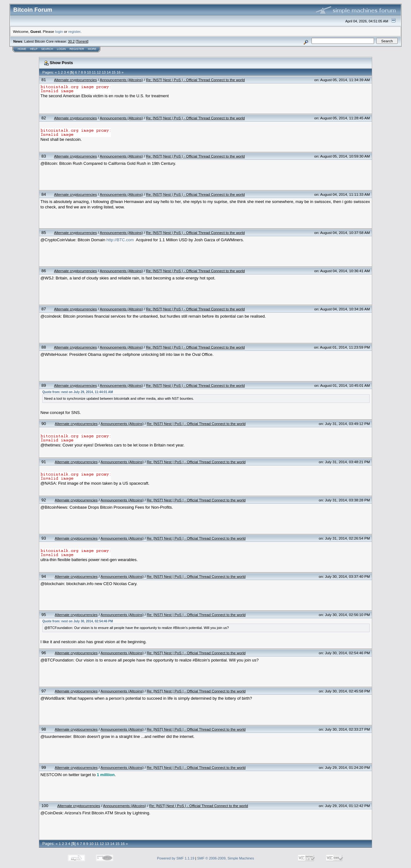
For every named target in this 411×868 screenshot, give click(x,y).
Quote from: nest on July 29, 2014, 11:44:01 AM (78, 392)
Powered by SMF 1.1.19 (176, 858)
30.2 (71, 41)
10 (89, 72)
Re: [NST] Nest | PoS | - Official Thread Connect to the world (195, 80)
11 (94, 72)
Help (34, 49)
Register (77, 49)
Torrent (82, 41)
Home (22, 49)
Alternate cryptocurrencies (76, 80)
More (92, 49)
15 (113, 72)
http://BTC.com (120, 240)
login (59, 31)
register (74, 31)
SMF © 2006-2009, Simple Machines (226, 858)
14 (109, 72)
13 (104, 72)
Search (47, 49)
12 (99, 72)
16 (118, 72)
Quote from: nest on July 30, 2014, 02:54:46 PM (78, 621)
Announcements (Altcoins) (121, 80)
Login (61, 49)
